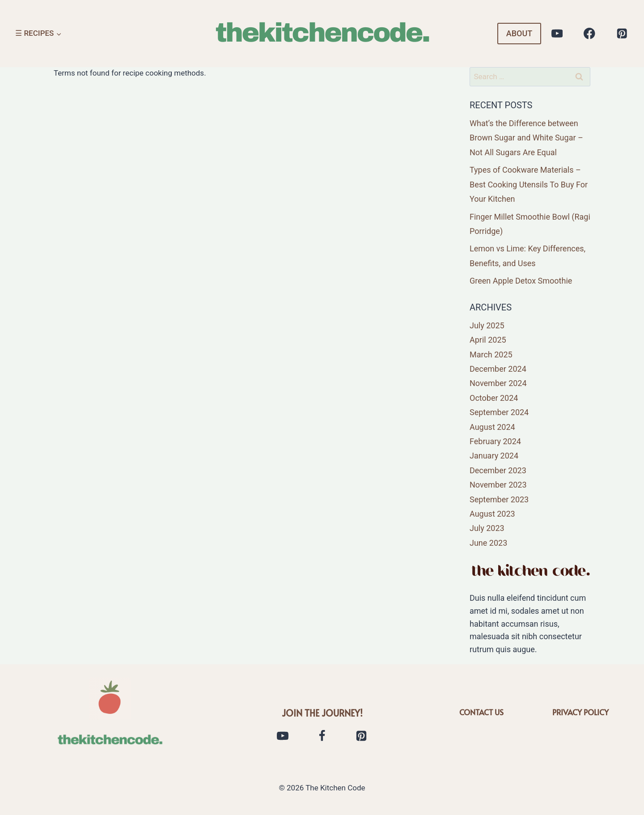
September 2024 (499, 412)
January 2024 (494, 456)
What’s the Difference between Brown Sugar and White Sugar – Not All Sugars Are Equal (526, 138)
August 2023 (492, 514)
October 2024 (494, 398)
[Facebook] (590, 34)
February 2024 (495, 441)
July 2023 (487, 528)
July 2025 (487, 325)
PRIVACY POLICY (580, 712)
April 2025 (488, 340)
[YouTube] (557, 34)
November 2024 (498, 383)
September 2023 (499, 499)
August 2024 (492, 427)
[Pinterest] (622, 34)
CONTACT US (481, 712)
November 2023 (498, 485)
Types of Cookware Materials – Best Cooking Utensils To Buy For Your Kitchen (529, 184)
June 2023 (488, 543)
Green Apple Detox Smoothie (521, 281)
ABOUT (519, 33)
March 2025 (491, 354)
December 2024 (498, 369)
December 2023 (498, 470)
